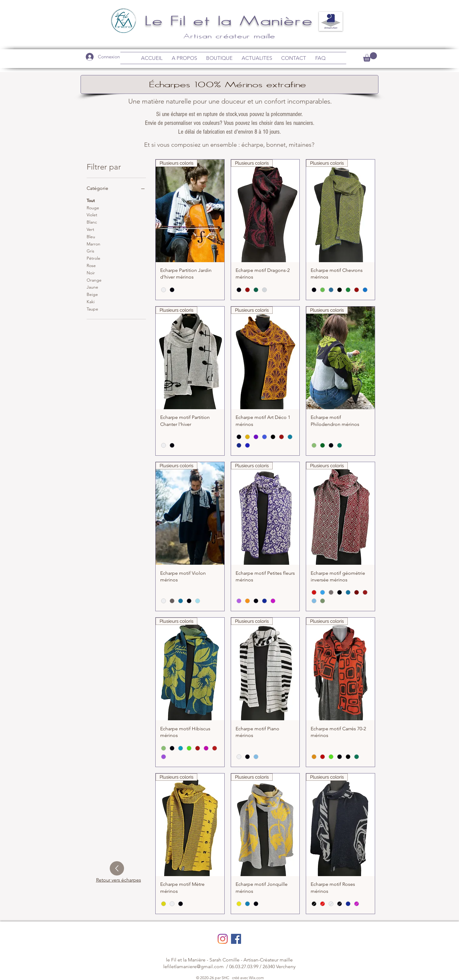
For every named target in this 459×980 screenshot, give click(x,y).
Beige (92, 294)
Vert (90, 229)
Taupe (92, 309)
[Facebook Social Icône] (236, 939)
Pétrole (93, 258)
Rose (91, 265)
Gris (90, 251)
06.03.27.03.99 (244, 966)
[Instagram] (223, 939)
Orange (94, 280)
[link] (370, 57)
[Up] (117, 868)
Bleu (91, 236)
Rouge (93, 207)
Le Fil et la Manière (230, 20)
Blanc (92, 222)
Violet (92, 214)
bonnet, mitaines (289, 145)
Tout (91, 200)
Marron (93, 244)
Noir (91, 272)
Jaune (92, 287)
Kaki (91, 301)
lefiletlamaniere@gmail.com (193, 966)
